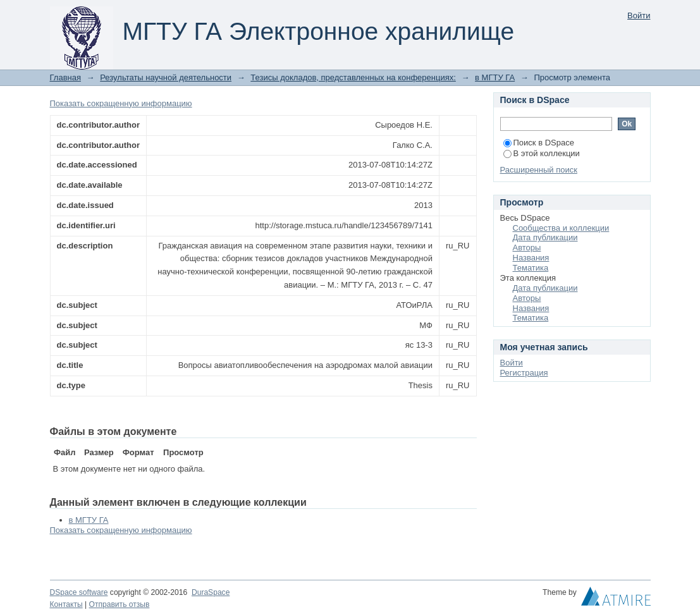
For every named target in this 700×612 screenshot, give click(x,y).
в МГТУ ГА (495, 77)
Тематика (531, 268)
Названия (531, 258)
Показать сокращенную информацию (121, 103)
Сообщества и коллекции (561, 228)
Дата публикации (545, 237)
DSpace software (79, 592)
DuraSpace (211, 592)
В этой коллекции (542, 153)
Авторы (527, 248)
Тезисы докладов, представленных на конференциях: (353, 77)
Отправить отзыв (120, 604)
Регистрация (524, 373)
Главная (65, 77)
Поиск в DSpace (539, 143)
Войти (639, 15)
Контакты (66, 604)
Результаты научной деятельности (166, 77)
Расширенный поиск (539, 170)
